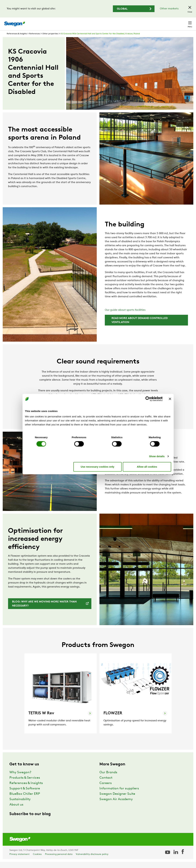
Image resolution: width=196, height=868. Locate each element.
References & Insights (17, 40)
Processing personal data (59, 861)
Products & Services (25, 784)
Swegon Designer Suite (117, 800)
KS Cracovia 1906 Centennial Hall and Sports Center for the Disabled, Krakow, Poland (100, 40)
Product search (94, 22)
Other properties (50, 40)
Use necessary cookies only (97, 467)
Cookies (37, 861)
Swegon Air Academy (116, 806)
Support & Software (25, 795)
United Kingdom (162, 22)
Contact (184, 22)
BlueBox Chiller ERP (25, 800)
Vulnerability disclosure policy (92, 861)
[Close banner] (170, 399)
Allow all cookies (147, 467)
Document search (122, 22)
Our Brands (108, 779)
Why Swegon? (20, 779)
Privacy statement (19, 861)
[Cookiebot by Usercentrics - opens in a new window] (148, 399)
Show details (157, 456)
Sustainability (20, 806)
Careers (142, 22)
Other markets (169, 9)
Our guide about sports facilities (125, 316)
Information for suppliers (119, 795)
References (35, 40)
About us (16, 811)
